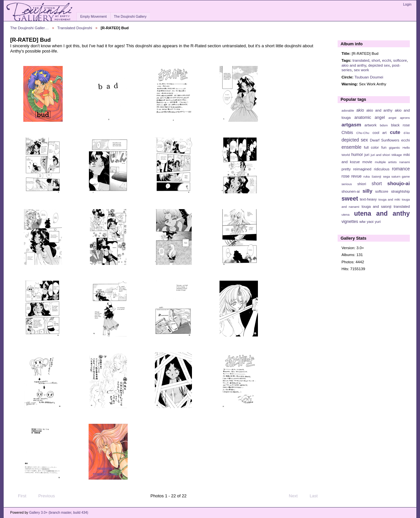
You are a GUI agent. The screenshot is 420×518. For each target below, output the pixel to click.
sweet (350, 198)
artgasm (351, 125)
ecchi (387, 60)
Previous (43, 496)
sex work (361, 70)
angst (392, 118)
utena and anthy (382, 213)
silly (367, 191)
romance (401, 169)
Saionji (376, 176)
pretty (346, 169)
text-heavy (368, 199)
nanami (405, 162)
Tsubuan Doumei (369, 77)
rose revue (352, 176)
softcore (400, 60)
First (19, 496)
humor (357, 155)
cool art (379, 133)
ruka (367, 176)
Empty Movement (93, 17)
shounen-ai (351, 191)
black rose (400, 125)
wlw (362, 222)
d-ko (407, 133)
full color (371, 147)
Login (407, 4)
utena (346, 215)
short (376, 60)
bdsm (384, 125)
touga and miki (389, 199)
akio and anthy (354, 65)
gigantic (394, 148)
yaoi (370, 222)
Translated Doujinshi (75, 28)
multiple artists (386, 162)
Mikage (397, 155)
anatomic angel (370, 118)
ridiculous (381, 169)
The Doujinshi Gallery (130, 17)
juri (367, 155)
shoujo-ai (399, 183)
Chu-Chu (363, 133)
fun (384, 147)
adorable (348, 110)
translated (361, 60)
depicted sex (379, 65)
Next (296, 496)
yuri (378, 222)
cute (395, 132)
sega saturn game (396, 176)
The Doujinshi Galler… (30, 28)
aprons (405, 118)
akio (360, 110)
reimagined (362, 169)
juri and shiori (380, 155)
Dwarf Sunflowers (385, 140)
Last (317, 496)
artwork (371, 125)
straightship (400, 191)
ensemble (352, 147)
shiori (362, 184)
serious (347, 184)
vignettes (350, 222)
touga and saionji (377, 206)
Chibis (347, 133)
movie (367, 162)
